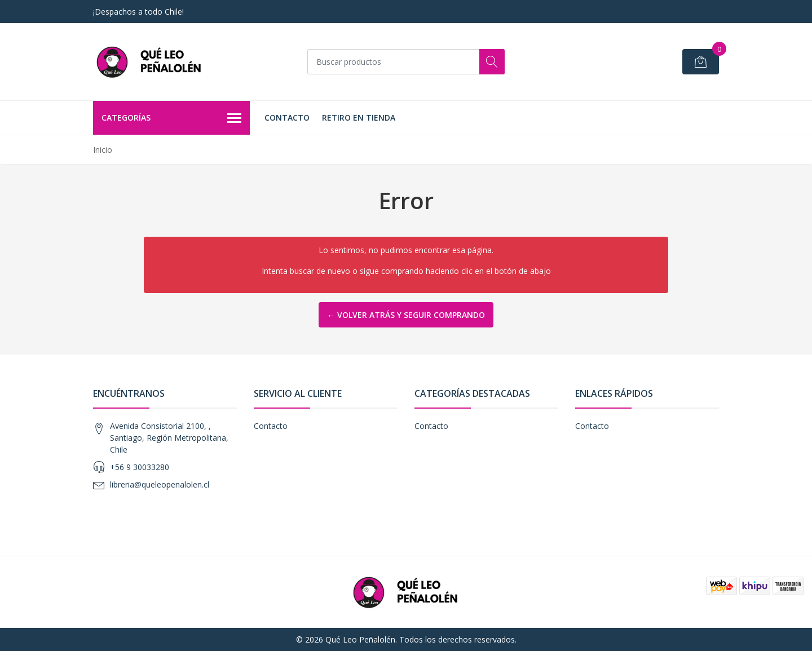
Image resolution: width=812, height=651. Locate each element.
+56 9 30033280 (140, 467)
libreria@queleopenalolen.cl (160, 484)
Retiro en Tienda (359, 118)
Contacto (287, 118)
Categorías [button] (171, 118)
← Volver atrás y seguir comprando (406, 315)
